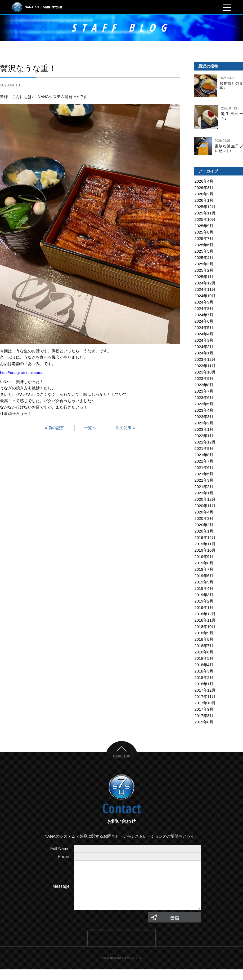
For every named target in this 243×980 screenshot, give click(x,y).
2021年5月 (204, 474)
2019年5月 (204, 582)
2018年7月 (204, 646)
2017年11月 (205, 696)
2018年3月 (204, 671)
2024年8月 (204, 308)
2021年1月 (204, 493)
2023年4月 (204, 410)
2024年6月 (204, 321)
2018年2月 (204, 677)
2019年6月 (204, 576)
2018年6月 (204, 652)
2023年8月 (204, 385)
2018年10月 (205, 627)
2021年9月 (204, 448)
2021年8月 (204, 455)
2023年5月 (204, 404)
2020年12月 (205, 499)
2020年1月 (204, 531)
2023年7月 (204, 391)
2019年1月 (204, 607)
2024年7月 (204, 315)
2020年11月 (205, 506)
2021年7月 (204, 461)
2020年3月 (204, 518)
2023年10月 (205, 372)
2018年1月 (204, 684)
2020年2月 (204, 525)
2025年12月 (205, 207)
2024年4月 (204, 334)
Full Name (60, 849)
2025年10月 (205, 219)
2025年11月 (205, 213)
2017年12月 (205, 690)
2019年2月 (204, 601)
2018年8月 (204, 639)
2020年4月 (204, 512)
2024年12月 (205, 283)
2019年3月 (204, 595)
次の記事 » (125, 428)
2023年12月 (205, 359)
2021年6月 (204, 467)
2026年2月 (204, 194)
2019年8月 (204, 563)
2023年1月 (204, 429)
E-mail (64, 857)
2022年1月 (204, 436)
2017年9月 (204, 709)
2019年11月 (205, 544)
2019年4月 (204, 588)
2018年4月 (204, 665)
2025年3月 (204, 264)
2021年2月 (204, 487)
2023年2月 (204, 423)
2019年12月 (205, 537)
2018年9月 (204, 633)
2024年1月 (204, 353)
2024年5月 (204, 328)
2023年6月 (204, 397)
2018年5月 (204, 658)
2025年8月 (204, 232)
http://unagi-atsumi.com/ (21, 373)
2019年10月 (205, 550)
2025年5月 (204, 251)
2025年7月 (204, 238)
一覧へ (90, 428)
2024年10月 (205, 296)
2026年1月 (204, 200)
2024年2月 (204, 347)
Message (61, 892)
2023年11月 (205, 366)
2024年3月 (204, 340)
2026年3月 (204, 188)
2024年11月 (205, 289)
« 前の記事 (54, 428)
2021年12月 (205, 442)
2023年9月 (204, 378)
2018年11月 (205, 620)
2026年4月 (204, 181)
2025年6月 (204, 245)
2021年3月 (204, 480)
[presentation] (121, 949)
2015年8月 (204, 722)
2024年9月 (204, 302)
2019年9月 (204, 557)
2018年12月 (205, 614)
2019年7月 (204, 569)
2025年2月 (204, 270)
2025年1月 (204, 277)
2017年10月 (205, 703)
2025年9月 (204, 226)
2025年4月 (204, 258)
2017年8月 (204, 716)
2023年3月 (204, 417)
